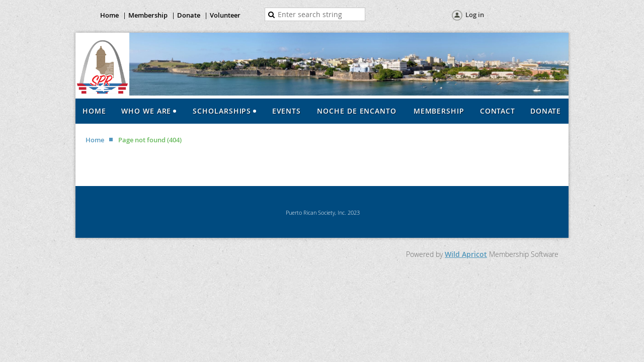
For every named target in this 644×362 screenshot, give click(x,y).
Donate (189, 15)
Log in (475, 15)
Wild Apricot (466, 254)
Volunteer (225, 15)
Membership (148, 15)
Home (109, 15)
